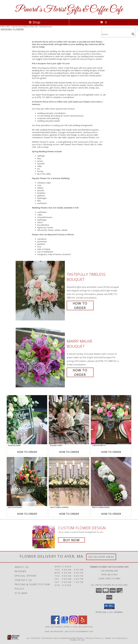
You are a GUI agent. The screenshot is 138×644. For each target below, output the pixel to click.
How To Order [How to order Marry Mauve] (80, 372)
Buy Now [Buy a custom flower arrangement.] (71, 540)
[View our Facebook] (55, 623)
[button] (109, 606)
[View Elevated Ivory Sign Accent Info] (27, 420)
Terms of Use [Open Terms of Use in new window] (77, 640)
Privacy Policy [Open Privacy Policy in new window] (94, 638)
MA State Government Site (79, 631)
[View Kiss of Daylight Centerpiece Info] (27, 482)
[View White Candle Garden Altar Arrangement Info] (69, 482)
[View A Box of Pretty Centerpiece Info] (111, 420)
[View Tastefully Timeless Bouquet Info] (40, 291)
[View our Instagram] (74, 623)
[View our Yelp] (83, 623)
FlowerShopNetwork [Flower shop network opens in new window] (71, 638)
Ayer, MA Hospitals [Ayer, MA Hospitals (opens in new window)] (83, 627)
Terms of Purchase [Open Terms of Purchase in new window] (116, 638)
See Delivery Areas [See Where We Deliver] (101, 557)
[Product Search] (116, 34)
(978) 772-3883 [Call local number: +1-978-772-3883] (113, 578)
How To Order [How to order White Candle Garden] (69, 514)
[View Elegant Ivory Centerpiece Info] (69, 420)
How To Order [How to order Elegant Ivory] (69, 452)
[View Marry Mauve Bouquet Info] (40, 358)
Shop (34, 22)
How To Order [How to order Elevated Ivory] (27, 452)
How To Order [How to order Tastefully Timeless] (80, 305)
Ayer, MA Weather (54, 631)
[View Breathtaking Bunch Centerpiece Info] (111, 482)
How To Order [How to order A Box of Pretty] (111, 452)
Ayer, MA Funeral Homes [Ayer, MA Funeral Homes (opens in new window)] (58, 627)
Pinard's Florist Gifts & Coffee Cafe (69, 10)
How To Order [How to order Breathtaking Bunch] (111, 514)
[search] (133, 34)
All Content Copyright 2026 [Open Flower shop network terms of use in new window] (42, 638)
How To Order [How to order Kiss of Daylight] (27, 514)
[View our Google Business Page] (64, 623)
